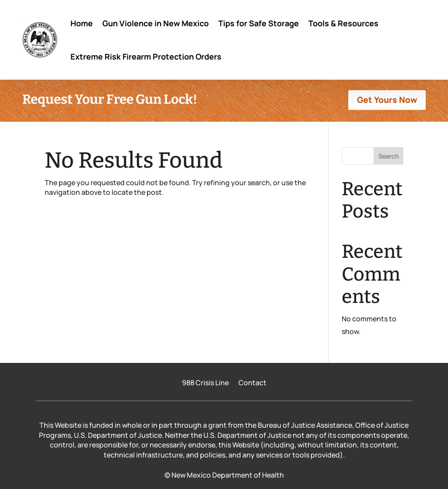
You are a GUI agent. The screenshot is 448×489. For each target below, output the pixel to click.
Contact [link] (252, 383)
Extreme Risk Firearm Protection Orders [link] (146, 56)
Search (388, 156)
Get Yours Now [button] (387, 100)
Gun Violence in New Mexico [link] (156, 23)
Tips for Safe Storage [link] (259, 23)
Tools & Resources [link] (343, 23)
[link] (40, 40)
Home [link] (82, 23)
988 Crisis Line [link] (205, 383)
